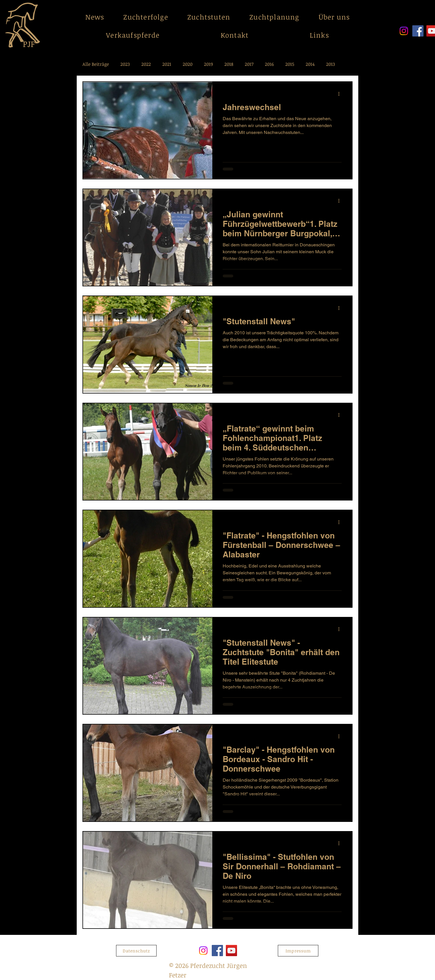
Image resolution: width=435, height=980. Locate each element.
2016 (269, 64)
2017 (249, 64)
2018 (229, 64)
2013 (331, 64)
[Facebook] (418, 31)
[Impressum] (298, 951)
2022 (146, 64)
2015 (290, 64)
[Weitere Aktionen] (341, 94)
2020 (188, 64)
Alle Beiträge (96, 64)
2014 (310, 64)
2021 (167, 64)
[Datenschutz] (136, 951)
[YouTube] (231, 951)
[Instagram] (404, 31)
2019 (208, 64)
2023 (125, 64)
